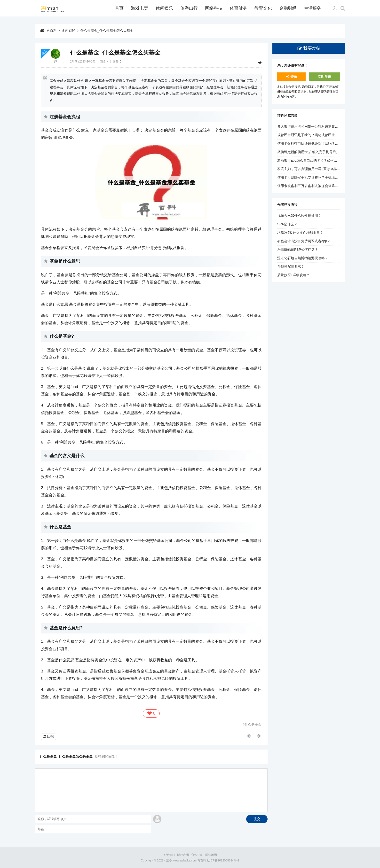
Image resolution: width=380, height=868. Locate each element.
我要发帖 (312, 48)
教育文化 (263, 8)
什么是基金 (253, 724)
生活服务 (313, 8)
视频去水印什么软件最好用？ (299, 216)
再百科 (52, 31)
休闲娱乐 (164, 8)
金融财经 (288, 8)
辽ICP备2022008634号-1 (223, 860)
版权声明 (183, 855)
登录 (294, 77)
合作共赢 (197, 855)
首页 (119, 8)
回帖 (50, 736)
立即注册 (325, 77)
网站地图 (211, 855)
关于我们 (169, 855)
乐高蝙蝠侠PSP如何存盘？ (298, 250)
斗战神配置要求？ (291, 266)
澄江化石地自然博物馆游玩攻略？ (303, 258)
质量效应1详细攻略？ (293, 275)
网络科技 (214, 8)
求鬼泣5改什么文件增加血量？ (300, 233)
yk (55, 61)
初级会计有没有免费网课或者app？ (304, 241)
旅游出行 (189, 8)
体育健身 (238, 8)
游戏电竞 (140, 8)
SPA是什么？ (287, 224)
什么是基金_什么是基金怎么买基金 (107, 31)
